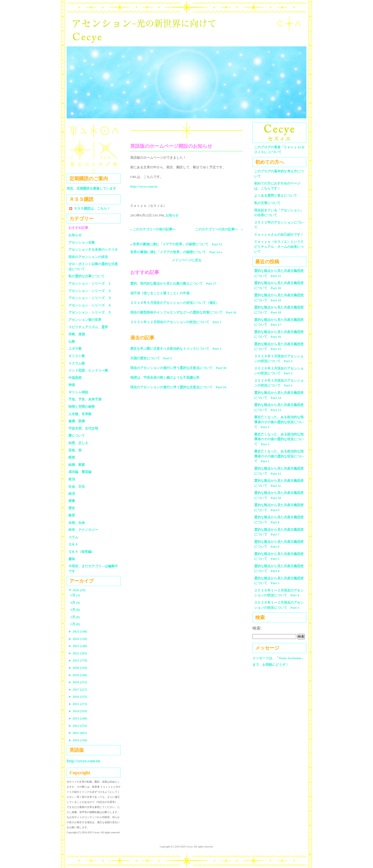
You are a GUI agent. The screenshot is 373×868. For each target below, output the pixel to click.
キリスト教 (77, 356)
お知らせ (172, 215)
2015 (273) (78, 704)
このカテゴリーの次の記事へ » (219, 229)
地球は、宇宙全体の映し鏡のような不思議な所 (165, 377)
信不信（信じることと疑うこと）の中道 (160, 293)
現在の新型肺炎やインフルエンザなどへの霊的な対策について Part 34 (183, 312)
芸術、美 (75, 450)
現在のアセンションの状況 (88, 257)
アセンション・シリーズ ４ (90, 305)
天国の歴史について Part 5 (151, 358)
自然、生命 (77, 523)
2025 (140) (78, 631)
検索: (257, 628)
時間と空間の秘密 (82, 407)
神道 (72, 385)
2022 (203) (78, 653)
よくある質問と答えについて (276, 196)
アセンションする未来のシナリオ (93, 250)
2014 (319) (78, 711)
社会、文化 (77, 486)
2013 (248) (78, 718)
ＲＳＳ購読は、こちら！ (92, 208)
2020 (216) (78, 668)
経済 (72, 494)
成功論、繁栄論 (80, 472)
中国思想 (75, 378)
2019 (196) (78, 675)
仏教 (72, 341)
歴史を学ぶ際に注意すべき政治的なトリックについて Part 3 (176, 349)
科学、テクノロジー (83, 530)
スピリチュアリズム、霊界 (88, 327)
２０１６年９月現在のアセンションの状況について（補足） (175, 303)
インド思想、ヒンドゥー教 (88, 370)
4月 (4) (75, 603)
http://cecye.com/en (144, 186)
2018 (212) (78, 682)
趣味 (72, 559)
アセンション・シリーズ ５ (90, 312)
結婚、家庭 (77, 465)
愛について (77, 436)
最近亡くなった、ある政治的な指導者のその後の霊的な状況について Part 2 (279, 439)
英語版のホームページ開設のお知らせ (171, 146)
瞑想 (72, 457)
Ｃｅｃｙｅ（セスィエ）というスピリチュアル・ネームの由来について (279, 247)
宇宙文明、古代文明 (83, 428)
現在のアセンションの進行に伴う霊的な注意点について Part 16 (178, 387)
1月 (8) (75, 624)
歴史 (72, 508)
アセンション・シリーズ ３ (90, 298)
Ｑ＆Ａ (75, 544)
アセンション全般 (82, 242)
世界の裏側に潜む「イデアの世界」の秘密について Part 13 (178, 244)
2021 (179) (78, 660)
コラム (73, 537)
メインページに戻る (187, 260)
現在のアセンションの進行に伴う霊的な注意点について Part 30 (178, 368)
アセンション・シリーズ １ (90, 283)
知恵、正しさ (78, 443)
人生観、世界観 (80, 414)
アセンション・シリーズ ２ (90, 291)
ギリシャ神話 (78, 392)
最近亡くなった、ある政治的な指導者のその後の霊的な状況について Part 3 (279, 422)
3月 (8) (75, 610)
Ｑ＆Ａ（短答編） (81, 552)
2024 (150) (78, 639)
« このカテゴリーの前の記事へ (153, 229)
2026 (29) (77, 590)
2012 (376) (78, 726)
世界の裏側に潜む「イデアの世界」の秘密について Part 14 (175, 252)
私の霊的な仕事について (87, 276)
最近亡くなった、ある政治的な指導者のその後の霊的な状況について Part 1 (279, 456)
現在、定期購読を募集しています (91, 188)
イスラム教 (77, 363)
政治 (72, 479)
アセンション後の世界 (85, 320)
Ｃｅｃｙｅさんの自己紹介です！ (279, 235)
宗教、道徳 (77, 334)
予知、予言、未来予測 (85, 399)
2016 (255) (78, 697)
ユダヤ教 (75, 349)
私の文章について (267, 203)
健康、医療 (77, 421)
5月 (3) (75, 595)
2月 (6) (75, 617)
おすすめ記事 (78, 228)
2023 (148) (78, 646)
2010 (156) (78, 740)
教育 (72, 515)
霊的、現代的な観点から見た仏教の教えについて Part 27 (173, 283)
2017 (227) (78, 689)
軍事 (72, 501)
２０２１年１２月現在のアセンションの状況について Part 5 (176, 322)
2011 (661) (78, 733)
